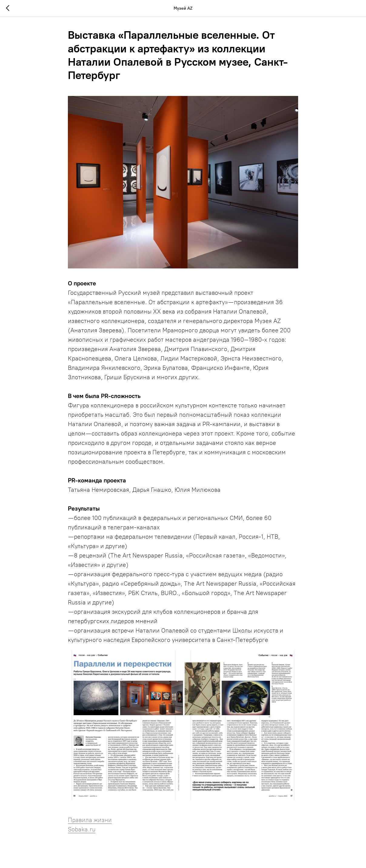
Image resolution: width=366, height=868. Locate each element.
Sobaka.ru (82, 830)
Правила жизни (90, 820)
